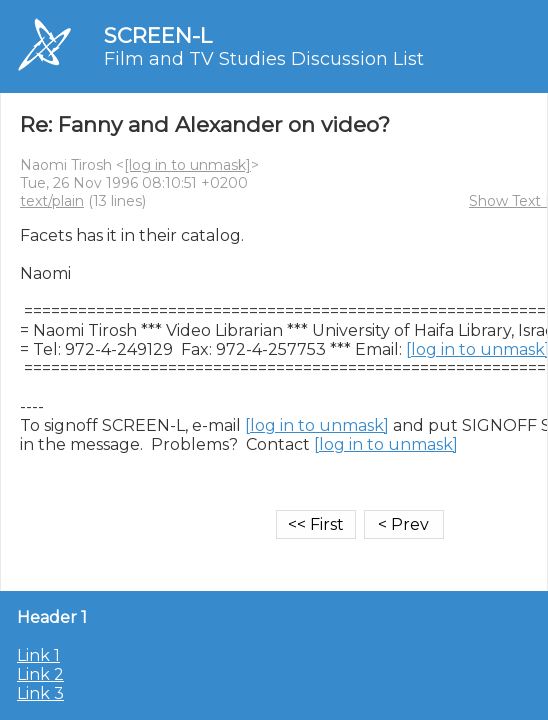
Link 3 (40, 693)
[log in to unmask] (187, 165)
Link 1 (38, 655)
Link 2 (40, 674)
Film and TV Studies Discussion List (264, 59)
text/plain (52, 201)
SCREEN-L (158, 35)
